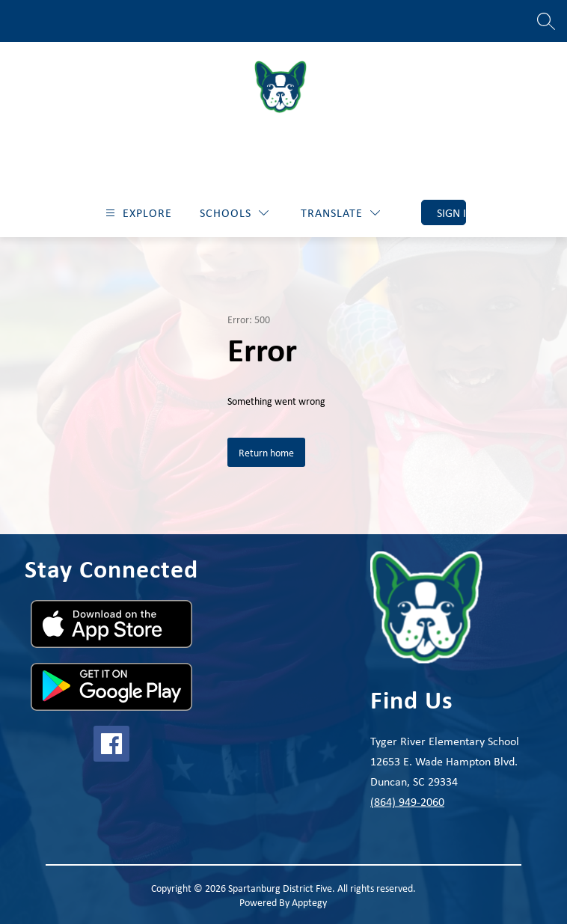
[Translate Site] (340, 213)
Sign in (451, 212)
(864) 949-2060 (407, 801)
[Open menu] (137, 213)
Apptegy (309, 902)
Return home (266, 452)
